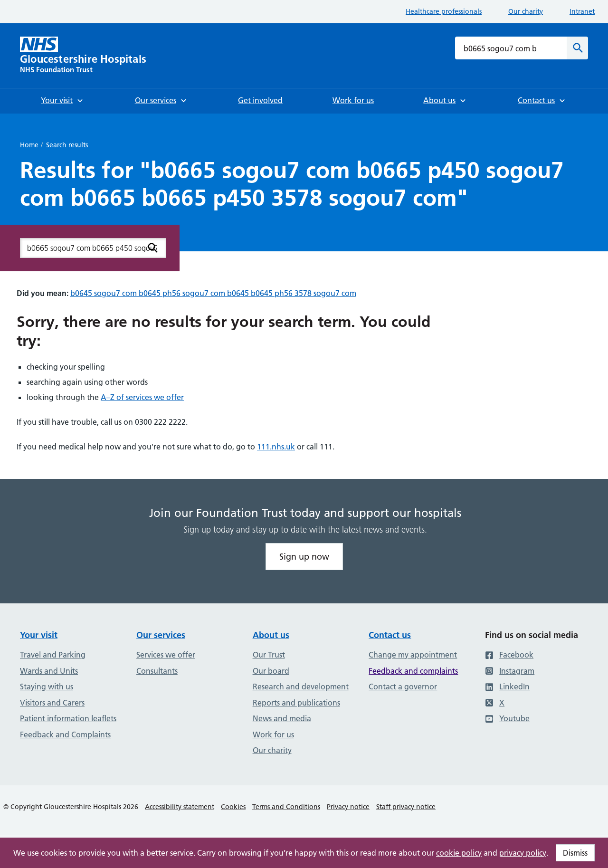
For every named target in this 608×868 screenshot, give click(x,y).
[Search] (577, 48)
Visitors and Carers (52, 703)
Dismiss (575, 853)
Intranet (582, 11)
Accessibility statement (180, 807)
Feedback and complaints (413, 671)
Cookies (233, 807)
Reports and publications (296, 703)
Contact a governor (403, 687)
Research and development (301, 687)
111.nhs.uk (276, 447)
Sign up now (304, 557)
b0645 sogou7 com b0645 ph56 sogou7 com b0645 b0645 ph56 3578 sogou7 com (213, 293)
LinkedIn (507, 687)
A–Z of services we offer (142, 397)
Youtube (507, 718)
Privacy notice (348, 807)
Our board (271, 671)
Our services (161, 635)
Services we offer (166, 655)
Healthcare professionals (444, 11)
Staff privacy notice (406, 807)
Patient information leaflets (68, 718)
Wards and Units (49, 671)
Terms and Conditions (286, 807)
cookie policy (459, 853)
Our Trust (269, 655)
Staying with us (47, 687)
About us (271, 635)
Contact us (390, 635)
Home (29, 145)
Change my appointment (413, 655)
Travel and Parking (53, 655)
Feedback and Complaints (65, 734)
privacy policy (523, 853)
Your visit (39, 635)
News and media (282, 718)
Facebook (509, 655)
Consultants (157, 671)
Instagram (510, 671)
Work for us (273, 734)
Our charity (526, 11)
